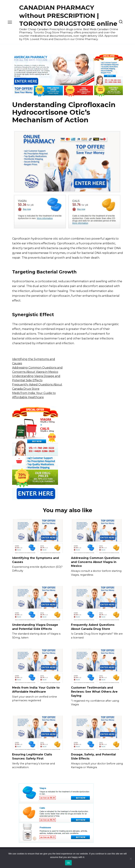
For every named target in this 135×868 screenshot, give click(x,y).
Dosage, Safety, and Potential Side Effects (93, 756)
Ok (68, 863)
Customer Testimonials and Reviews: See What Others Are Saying (94, 691)
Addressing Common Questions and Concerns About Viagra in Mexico (95, 562)
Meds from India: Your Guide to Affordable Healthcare (36, 689)
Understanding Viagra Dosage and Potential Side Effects (35, 626)
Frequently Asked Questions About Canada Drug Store (93, 626)
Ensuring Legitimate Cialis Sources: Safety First (32, 756)
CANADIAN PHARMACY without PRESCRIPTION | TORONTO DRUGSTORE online (68, 16)
